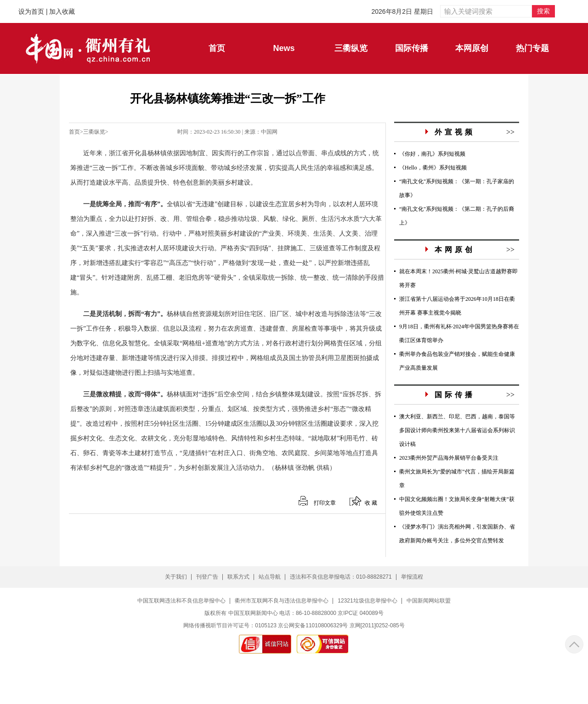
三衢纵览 (94, 132)
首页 (74, 132)
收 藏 (371, 503)
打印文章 (325, 503)
